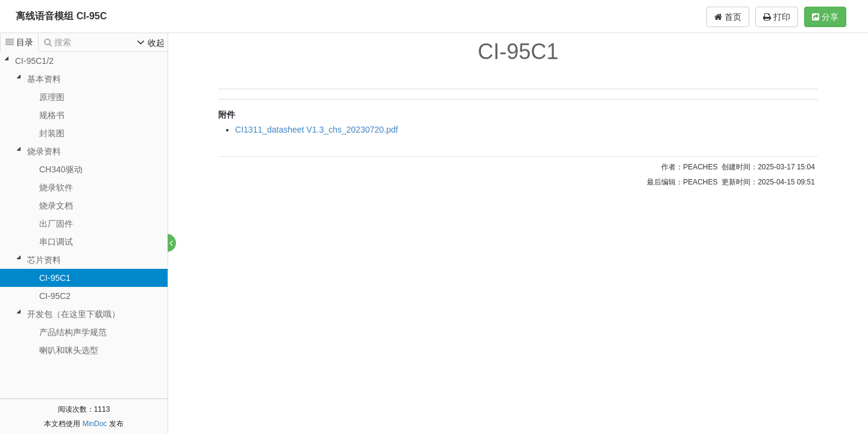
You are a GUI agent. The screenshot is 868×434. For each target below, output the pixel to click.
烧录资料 (44, 151)
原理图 (52, 97)
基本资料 (44, 79)
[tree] (84, 206)
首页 (728, 17)
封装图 (52, 133)
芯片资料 (44, 260)
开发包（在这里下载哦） (74, 314)
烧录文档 (56, 206)
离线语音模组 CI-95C (61, 16)
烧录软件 (56, 187)
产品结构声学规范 (73, 332)
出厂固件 (56, 224)
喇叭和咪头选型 (69, 350)
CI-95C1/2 (34, 61)
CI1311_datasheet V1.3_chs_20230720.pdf (317, 130)
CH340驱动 (61, 169)
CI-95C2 (55, 296)
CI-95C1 (55, 278)
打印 (777, 17)
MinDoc (95, 424)
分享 (825, 17)
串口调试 (56, 242)
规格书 (52, 115)
